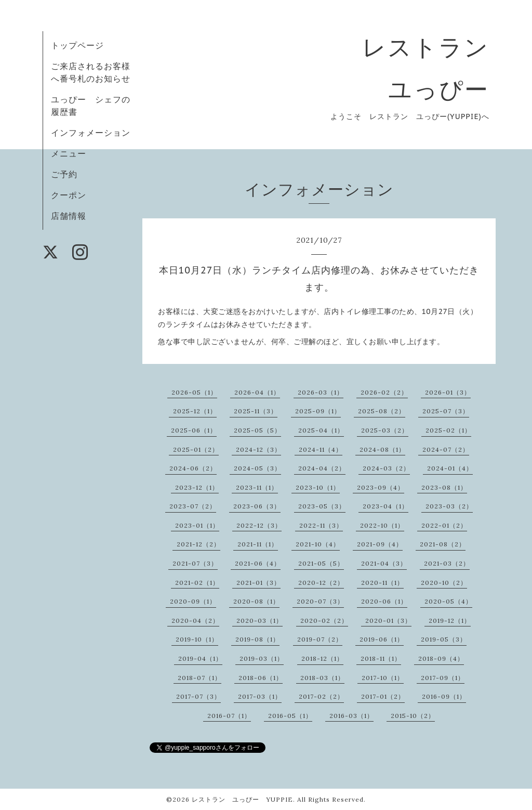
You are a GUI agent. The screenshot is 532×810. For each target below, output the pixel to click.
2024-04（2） (322, 468)
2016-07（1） (229, 716)
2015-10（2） (413, 716)
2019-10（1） (197, 639)
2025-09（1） (318, 411)
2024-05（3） (257, 468)
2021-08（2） (443, 544)
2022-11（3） (321, 525)
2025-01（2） (196, 449)
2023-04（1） (385, 506)
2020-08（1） (256, 601)
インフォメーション (91, 133)
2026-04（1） (257, 392)
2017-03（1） (260, 696)
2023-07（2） (193, 506)
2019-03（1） (262, 658)
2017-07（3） (198, 696)
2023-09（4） (381, 487)
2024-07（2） (446, 449)
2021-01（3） (258, 583)
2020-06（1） (384, 601)
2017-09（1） (443, 678)
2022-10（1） (382, 525)
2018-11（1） (381, 658)
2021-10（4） (318, 544)
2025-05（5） (257, 430)
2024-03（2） (386, 468)
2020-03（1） (260, 620)
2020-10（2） (444, 583)
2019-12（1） (450, 620)
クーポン (69, 195)
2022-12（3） (259, 525)
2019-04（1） (200, 658)
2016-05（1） (290, 716)
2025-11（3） (256, 411)
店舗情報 (69, 216)
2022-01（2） (444, 525)
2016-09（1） (444, 696)
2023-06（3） (257, 506)
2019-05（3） (444, 639)
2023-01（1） (197, 525)
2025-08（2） (382, 411)
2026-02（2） (384, 392)
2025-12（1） (195, 411)
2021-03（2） (447, 563)
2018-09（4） (441, 658)
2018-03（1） (322, 678)
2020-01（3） (388, 620)
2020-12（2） (321, 583)
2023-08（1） (444, 487)
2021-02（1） (197, 583)
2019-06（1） (382, 639)
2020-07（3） (320, 601)
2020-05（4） (448, 601)
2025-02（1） (448, 430)
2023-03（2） (449, 506)
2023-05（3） (322, 506)
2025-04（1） (321, 430)
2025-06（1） (194, 430)
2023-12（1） (197, 487)
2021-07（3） (195, 563)
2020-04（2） (195, 620)
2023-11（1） (257, 487)
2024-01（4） (450, 468)
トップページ (77, 45)
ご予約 (64, 174)
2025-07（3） (446, 411)
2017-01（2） (383, 696)
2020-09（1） (193, 601)
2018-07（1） (199, 678)
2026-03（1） (321, 392)
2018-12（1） (322, 658)
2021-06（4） (258, 563)
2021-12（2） (198, 544)
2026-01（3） (448, 392)
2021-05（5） (321, 563)
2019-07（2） (320, 639)
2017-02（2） (321, 696)
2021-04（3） (384, 563)
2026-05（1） (194, 392)
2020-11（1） (382, 583)
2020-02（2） (324, 620)
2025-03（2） (385, 430)
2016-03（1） (351, 716)
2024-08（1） (382, 449)
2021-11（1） (258, 544)
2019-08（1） (257, 639)
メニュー (69, 153)
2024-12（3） (258, 449)
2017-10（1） (383, 678)
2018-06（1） (261, 678)
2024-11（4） (321, 449)
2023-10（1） (318, 487)
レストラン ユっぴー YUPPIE (242, 799)
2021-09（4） (380, 544)
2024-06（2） (193, 468)
